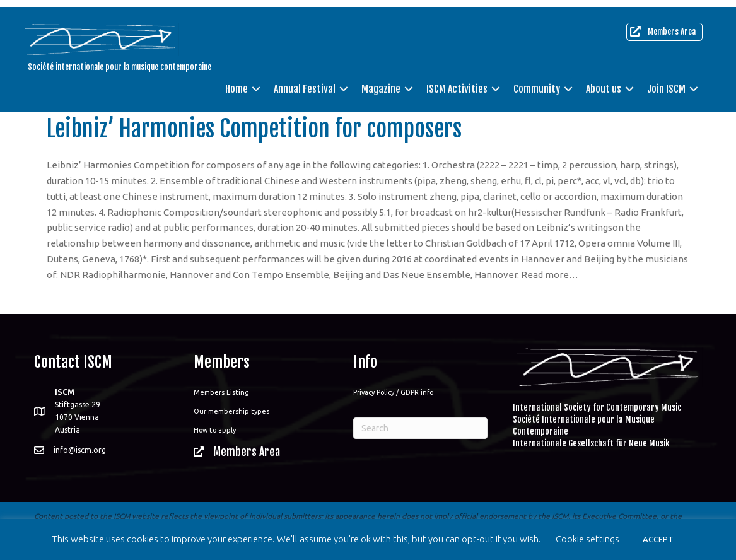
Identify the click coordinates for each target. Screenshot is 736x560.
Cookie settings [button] (587, 539)
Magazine (381, 82)
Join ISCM (666, 82)
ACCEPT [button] (658, 539)
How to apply (215, 430)
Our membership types (231, 411)
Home (237, 82)
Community (537, 82)
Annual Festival (305, 82)
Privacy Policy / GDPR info (393, 392)
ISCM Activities (457, 82)
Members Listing (221, 392)
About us (604, 82)
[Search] (420, 428)
